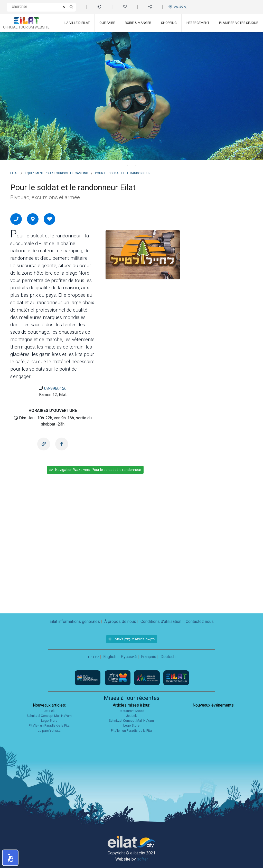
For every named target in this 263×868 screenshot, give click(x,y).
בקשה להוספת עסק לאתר (132, 639)
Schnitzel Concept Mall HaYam (49, 716)
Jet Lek (49, 711)
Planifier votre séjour (239, 23)
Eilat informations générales (75, 621)
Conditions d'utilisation (161, 621)
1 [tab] (128, 166)
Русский (129, 657)
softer (142, 859)
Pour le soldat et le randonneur (123, 173)
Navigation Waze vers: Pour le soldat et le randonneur (95, 470)
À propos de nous (120, 621)
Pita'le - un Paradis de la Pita (49, 725)
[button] (10, 858)
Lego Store (49, 721)
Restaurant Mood (131, 711)
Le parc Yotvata (49, 731)
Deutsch (168, 657)
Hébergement (198, 23)
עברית (93, 657)
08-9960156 (55, 388)
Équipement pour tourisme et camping (57, 173)
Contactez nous (200, 621)
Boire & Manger (138, 23)
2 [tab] (135, 166)
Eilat (14, 173)
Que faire (107, 23)
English (110, 657)
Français (149, 657)
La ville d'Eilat (77, 23)
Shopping (169, 23)
